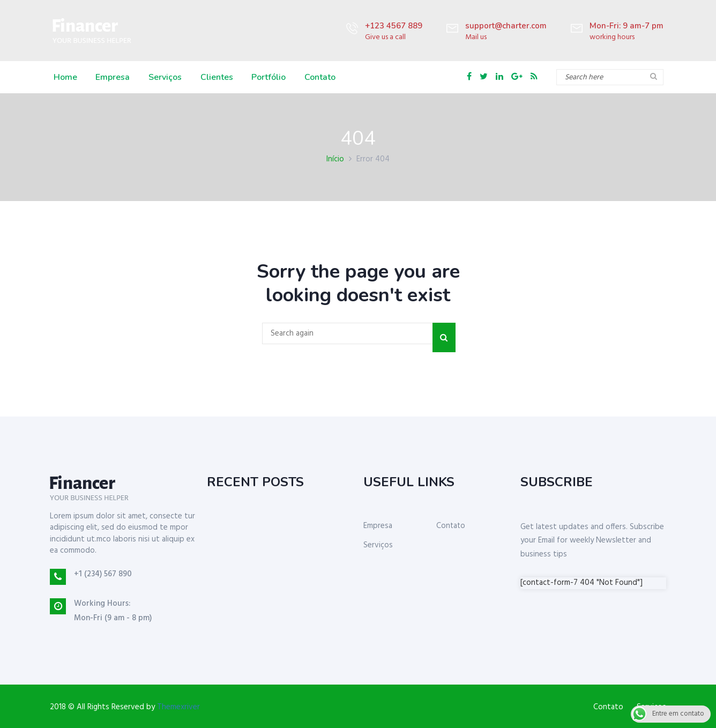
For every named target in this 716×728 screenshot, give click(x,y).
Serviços (163, 77)
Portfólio (266, 77)
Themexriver (178, 707)
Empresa (111, 77)
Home (64, 77)
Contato (317, 77)
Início (335, 159)
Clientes (215, 77)
